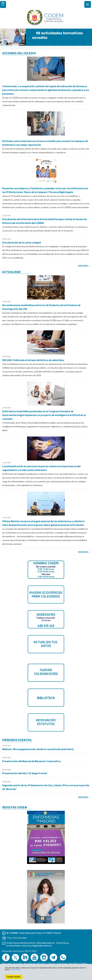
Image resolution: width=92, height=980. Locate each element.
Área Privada (30, 963)
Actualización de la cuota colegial (22, 243)
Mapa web (7, 963)
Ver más (83, 266)
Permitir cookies (14, 977)
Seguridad (73, 963)
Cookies (83, 963)
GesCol (16, 951)
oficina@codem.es (46, 943)
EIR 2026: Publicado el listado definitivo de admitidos (33, 360)
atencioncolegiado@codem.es (37, 946)
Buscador (18, 963)
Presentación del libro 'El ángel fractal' (25, 773)
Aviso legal (62, 963)
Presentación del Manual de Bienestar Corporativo (31, 761)
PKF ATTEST (31, 951)
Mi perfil (41, 963)
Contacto (51, 963)
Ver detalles (16, 970)
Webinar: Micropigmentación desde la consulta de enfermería (38, 749)
